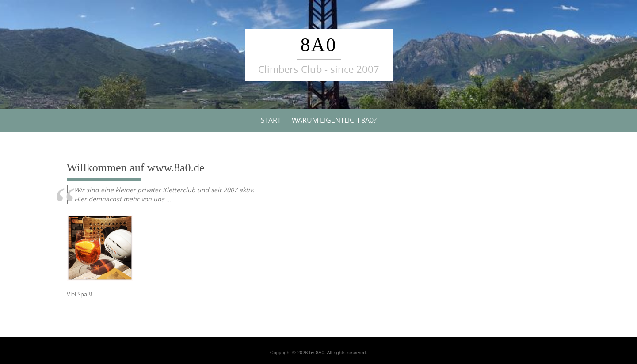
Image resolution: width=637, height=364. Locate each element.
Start (271, 120)
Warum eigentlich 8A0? (334, 120)
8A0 (319, 45)
